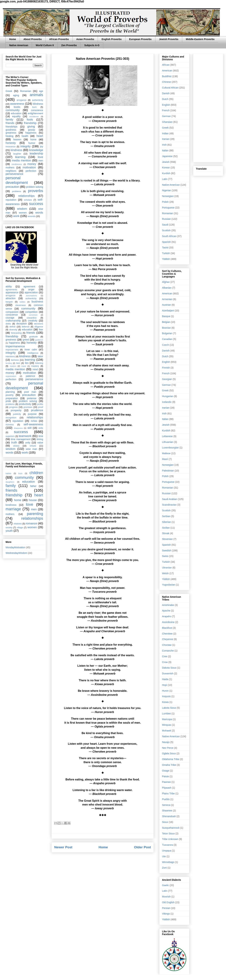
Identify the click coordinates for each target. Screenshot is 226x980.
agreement (29, 286)
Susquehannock (171, 828)
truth (14, 442)
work (16, 216)
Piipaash (167, 788)
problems (17, 191)
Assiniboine (168, 622)
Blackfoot (167, 628)
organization (11, 376)
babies (8, 473)
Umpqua (167, 851)
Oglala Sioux (169, 753)
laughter (17, 154)
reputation (11, 200)
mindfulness (17, 164)
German (166, 116)
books (17, 107)
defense (26, 327)
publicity (17, 414)
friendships (11, 127)
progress (13, 407)
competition (31, 312)
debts (8, 324)
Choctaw (167, 645)
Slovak (166, 533)
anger (31, 289)
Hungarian (168, 396)
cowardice (32, 318)
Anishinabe (168, 605)
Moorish (166, 897)
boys (20, 473)
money (32, 164)
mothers (10, 168)
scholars (28, 200)
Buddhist (167, 76)
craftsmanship (13, 321)
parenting (35, 514)
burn (35, 107)
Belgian (166, 322)
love (40, 157)
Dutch (165, 99)
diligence (39, 327)
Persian (166, 908)
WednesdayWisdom (16, 553)
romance (31, 523)
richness (10, 425)
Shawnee (167, 811)
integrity (25, 146)
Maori (165, 459)
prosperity (16, 410)
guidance (39, 340)
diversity (13, 330)
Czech (166, 345)
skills (41, 428)
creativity (33, 321)
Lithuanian (168, 442)
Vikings (166, 914)
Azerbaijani (168, 311)
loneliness (11, 505)
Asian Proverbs (85, 39)
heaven (17, 140)
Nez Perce (168, 748)
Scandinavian (169, 505)
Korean (166, 168)
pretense (32, 398)
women (23, 213)
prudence (37, 410)
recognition (11, 418)
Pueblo (166, 799)
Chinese (166, 82)
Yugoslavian (169, 585)
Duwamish (168, 673)
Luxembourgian (170, 448)
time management (21, 439)
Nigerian (167, 190)
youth (9, 531)
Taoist (165, 247)
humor (32, 143)
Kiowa (165, 702)
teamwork (25, 436)
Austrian (166, 305)
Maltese (166, 453)
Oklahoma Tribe (171, 759)
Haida (165, 679)
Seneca (166, 805)
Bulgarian (167, 333)
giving (31, 127)
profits (40, 404)
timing (40, 439)
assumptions (31, 296)
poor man (30, 392)
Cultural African (170, 88)
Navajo (166, 742)
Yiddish (166, 259)
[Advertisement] (208, 107)
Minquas (167, 725)
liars (18, 363)
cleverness (21, 305)
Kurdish (166, 173)
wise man (32, 449)
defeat (12, 327)
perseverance (14, 174)
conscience (37, 110)
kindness (16, 150)
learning (20, 157)
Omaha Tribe (169, 765)
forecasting (16, 333)
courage (10, 318)
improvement (12, 350)
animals (36, 95)
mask (24, 366)
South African (169, 236)
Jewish (166, 162)
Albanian (167, 288)
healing (9, 136)
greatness (11, 133)
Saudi (165, 225)
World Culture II (45, 45)
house (33, 500)
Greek (9, 91)
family (9, 120)
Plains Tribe (168, 793)
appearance (12, 292)
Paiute (166, 776)
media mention (21, 160)
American (167, 71)
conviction (33, 315)
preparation (12, 398)
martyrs (13, 366)
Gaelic (166, 885)
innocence (11, 147)
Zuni (164, 868)
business (37, 302)
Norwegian (168, 196)
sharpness (18, 428)
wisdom (22, 209)
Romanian (26, 91)
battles (23, 302)
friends (10, 123)
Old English (168, 902)
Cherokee (167, 634)
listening (39, 363)
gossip (31, 130)
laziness (15, 360)
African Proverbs (59, 39)
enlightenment (35, 113)
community (13, 110)
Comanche (168, 651)
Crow (165, 662)
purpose (32, 414)
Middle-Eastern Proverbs (200, 39)
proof (41, 407)
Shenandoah (169, 816)
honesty (11, 143)
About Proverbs (33, 39)
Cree (165, 656)
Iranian (166, 139)
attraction (11, 298)
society (9, 528)
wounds (32, 216)
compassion (12, 312)
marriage (13, 509)
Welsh (165, 573)
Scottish (166, 230)
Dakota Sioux (169, 668)
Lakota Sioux (169, 708)
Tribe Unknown (170, 839)
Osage (166, 771)
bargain (9, 302)
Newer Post (63, 847)
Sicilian (166, 528)
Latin (165, 179)
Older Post (142, 847)
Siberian (166, 522)
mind (35, 369)
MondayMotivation (15, 547)
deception (22, 324)
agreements (11, 290)
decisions (39, 324)
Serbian (166, 516)
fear (41, 330)
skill (29, 428)
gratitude (33, 337)
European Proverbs (140, 39)
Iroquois (166, 696)
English (166, 105)
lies (27, 363)
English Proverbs (112, 39)
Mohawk (167, 731)
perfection (31, 171)
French (166, 110)
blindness (38, 104)
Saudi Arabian (170, 499)
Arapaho (167, 616)
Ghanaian (167, 122)
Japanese (167, 156)
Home (13, 39)
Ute (164, 856)
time (41, 436)
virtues (33, 446)
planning (10, 392)
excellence (34, 117)
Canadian (167, 339)
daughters (10, 482)
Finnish (166, 368)
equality (16, 116)
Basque (166, 316)
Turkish (166, 253)
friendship (30, 123)
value (40, 443)
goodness (11, 130)
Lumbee (166, 714)
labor (40, 356)
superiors (10, 436)
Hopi (165, 685)
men (41, 161)
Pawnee (166, 782)
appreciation (31, 292)
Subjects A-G (92, 45)
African (166, 65)
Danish (166, 93)
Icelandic (167, 402)
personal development (17, 180)
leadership (36, 154)
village (20, 528)
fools (30, 120)
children (36, 473)
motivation (29, 167)
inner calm (31, 350)
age (41, 91)
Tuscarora (168, 845)
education (16, 113)
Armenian (167, 299)
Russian (166, 219)
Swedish (167, 551)
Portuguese (168, 208)
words (39, 213)
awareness (17, 104)
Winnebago (168, 862)
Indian (165, 133)
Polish (165, 202)
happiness (31, 133)
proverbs (36, 191)
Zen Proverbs (69, 45)
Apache (166, 611)
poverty (10, 395)
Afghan (166, 282)
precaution (12, 187)
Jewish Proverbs (169, 39)
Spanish (166, 242)
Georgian (167, 379)
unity (28, 443)
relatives (18, 524)
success (36, 204)
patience (30, 376)
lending (9, 363)
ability (9, 286)
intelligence (33, 353)
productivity (25, 404)
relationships (26, 196)
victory (16, 446)
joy (42, 146)
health (25, 136)
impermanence (15, 346)
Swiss (165, 556)
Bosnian (166, 328)
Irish (164, 145)
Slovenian (167, 539)
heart (40, 136)
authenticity (38, 100)
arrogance (21, 100)
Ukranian (167, 568)
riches (34, 421)
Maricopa (167, 719)
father (33, 486)
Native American (19, 45)
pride (8, 401)
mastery (35, 366)
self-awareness (33, 424)
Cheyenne (168, 639)
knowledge (36, 150)
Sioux (165, 822)
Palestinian (168, 471)
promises (28, 407)
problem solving (35, 187)
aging (16, 95)
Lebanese (167, 436)
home (33, 140)
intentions (10, 357)
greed (26, 340)
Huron (165, 691)
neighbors (11, 171)
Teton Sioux (168, 834)
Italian (165, 150)
